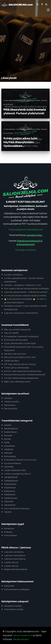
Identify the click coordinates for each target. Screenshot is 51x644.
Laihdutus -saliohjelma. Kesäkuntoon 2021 (23, 285)
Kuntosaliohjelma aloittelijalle (17, 589)
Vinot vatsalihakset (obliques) (17, 509)
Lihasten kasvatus (12, 402)
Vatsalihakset (10, 505)
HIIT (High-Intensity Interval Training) (20, 364)
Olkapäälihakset (11, 481)
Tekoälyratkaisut (21, 639)
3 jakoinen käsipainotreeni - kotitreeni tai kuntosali (26, 292)
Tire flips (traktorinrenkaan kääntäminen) (21, 378)
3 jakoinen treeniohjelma (15, 559)
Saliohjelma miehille (13, 606)
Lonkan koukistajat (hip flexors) (17, 474)
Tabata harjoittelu (11, 361)
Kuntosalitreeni (11, 535)
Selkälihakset (10, 495)
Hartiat (7, 442)
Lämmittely (9, 467)
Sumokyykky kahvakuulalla (16, 340)
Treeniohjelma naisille (14, 609)
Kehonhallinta (10, 456)
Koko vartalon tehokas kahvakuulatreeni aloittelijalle (26, 289)
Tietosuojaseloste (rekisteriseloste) (26, 230)
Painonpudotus (11, 409)
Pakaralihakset (10, 484)
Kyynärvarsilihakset (12, 463)
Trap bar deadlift (11, 333)
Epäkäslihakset (10, 432)
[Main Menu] (48, 10)
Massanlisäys (10, 405)
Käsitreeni (8, 453)
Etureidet (8, 436)
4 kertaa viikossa (11, 566)
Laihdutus (8, 398)
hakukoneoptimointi (23, 635)
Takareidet (9, 501)
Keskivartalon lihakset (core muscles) (20, 460)
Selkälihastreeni (11, 498)
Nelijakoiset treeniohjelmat (16, 569)
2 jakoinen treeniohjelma (15, 556)
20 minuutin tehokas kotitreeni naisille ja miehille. (25, 296)
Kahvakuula (9, 529)
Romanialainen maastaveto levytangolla (21, 336)
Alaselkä (8, 425)
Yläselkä (8, 512)
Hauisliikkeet (9, 446)
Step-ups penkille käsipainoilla (17, 330)
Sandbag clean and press (15, 354)
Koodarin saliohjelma (13, 275)
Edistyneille (9, 586)
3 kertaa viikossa (11, 562)
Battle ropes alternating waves (17, 382)
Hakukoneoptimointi (29, 241)
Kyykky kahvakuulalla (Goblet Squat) (20, 343)
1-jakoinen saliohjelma (14, 552)
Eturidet (7, 439)
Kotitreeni (8, 532)
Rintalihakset (9, 491)
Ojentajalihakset (11, 477)
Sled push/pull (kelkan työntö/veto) (20, 357)
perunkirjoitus (34, 235)
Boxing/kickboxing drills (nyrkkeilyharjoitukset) (25, 375)
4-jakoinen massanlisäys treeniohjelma (21, 313)
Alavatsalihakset (11, 429)
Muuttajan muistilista (26, 250)
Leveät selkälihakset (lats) (15, 470)
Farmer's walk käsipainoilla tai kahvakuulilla (23, 371)
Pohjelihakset (10, 488)
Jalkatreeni (9, 449)
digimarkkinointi (26, 244)
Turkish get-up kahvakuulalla (17, 368)
